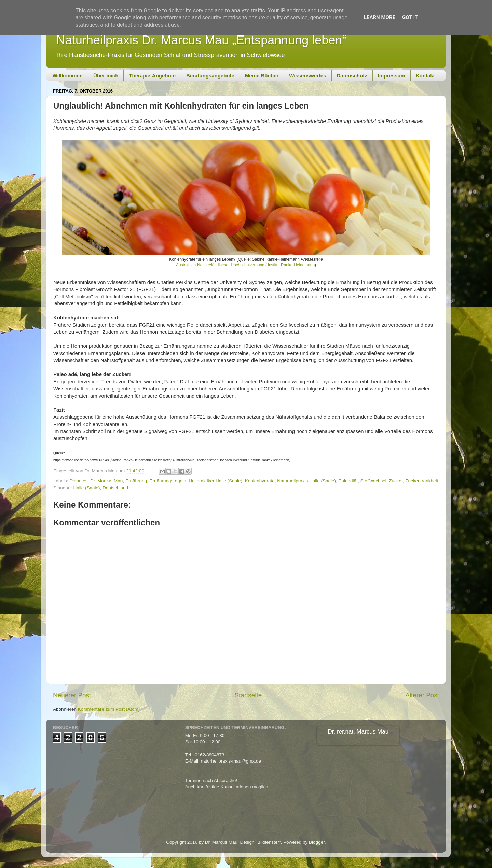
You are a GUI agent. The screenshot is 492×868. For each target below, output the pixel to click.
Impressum (392, 76)
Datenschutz (352, 76)
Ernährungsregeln (168, 481)
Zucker (396, 481)
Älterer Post (422, 695)
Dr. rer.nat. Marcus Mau (358, 732)
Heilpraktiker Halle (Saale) (215, 481)
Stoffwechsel (373, 481)
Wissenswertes (307, 76)
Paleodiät (348, 481)
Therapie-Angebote (152, 76)
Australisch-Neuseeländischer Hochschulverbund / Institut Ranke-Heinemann (245, 265)
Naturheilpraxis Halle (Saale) (306, 481)
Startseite (248, 695)
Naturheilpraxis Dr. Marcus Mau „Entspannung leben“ (201, 40)
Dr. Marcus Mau (106, 481)
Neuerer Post (72, 695)
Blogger (317, 842)
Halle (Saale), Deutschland (101, 488)
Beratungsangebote (210, 76)
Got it (410, 17)
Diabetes (78, 481)
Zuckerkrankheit (422, 481)
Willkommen (68, 76)
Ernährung (136, 481)
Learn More (380, 17)
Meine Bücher (262, 76)
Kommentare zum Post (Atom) (109, 709)
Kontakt (425, 76)
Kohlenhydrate (260, 481)
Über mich (106, 76)
